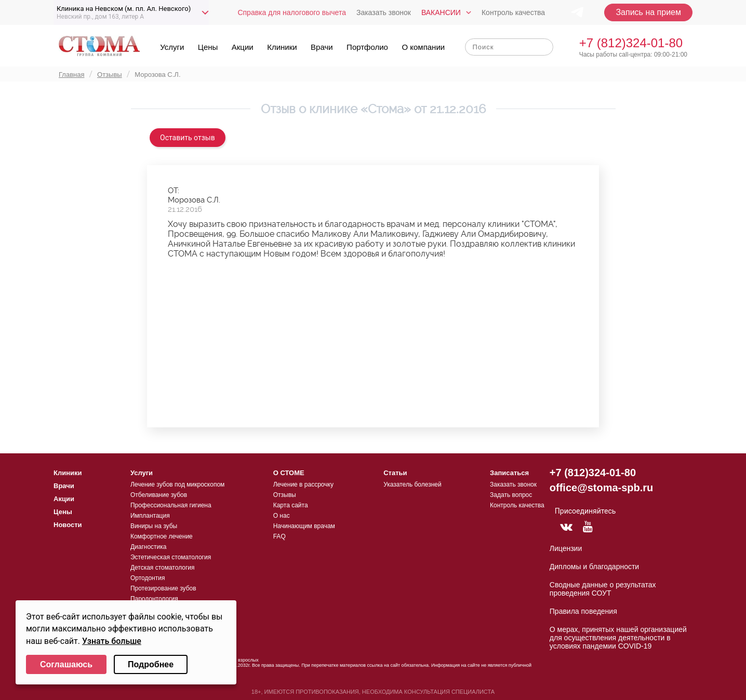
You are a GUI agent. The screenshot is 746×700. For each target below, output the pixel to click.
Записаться (509, 473)
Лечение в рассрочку (303, 484)
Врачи (322, 47)
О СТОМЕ (289, 473)
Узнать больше (112, 641)
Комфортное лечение (162, 536)
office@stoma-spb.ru (602, 488)
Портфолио (367, 47)
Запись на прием (648, 12)
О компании (423, 47)
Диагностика (149, 547)
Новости (68, 525)
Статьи (395, 473)
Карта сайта (291, 505)
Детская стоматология (163, 568)
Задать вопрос (511, 495)
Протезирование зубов (163, 588)
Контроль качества (513, 12)
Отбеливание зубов (159, 495)
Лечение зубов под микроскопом (177, 484)
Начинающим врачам (304, 526)
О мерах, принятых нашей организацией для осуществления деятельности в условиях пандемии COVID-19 (618, 638)
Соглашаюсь (66, 664)
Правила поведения (583, 611)
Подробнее (151, 664)
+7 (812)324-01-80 (631, 43)
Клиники (282, 47)
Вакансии (441, 12)
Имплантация (150, 516)
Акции (243, 47)
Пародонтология (154, 599)
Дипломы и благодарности (594, 567)
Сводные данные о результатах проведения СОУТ (603, 589)
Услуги (172, 47)
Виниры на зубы (154, 526)
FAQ (279, 536)
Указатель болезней (412, 484)
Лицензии (566, 548)
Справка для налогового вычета (292, 12)
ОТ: (174, 191)
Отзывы (285, 495)
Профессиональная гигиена (171, 505)
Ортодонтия (148, 578)
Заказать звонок (384, 12)
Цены (208, 47)
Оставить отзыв (188, 138)
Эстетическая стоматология (171, 557)
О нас (282, 516)
